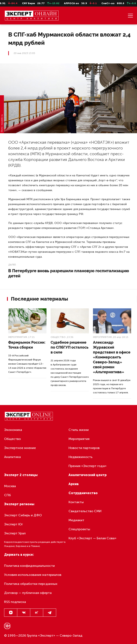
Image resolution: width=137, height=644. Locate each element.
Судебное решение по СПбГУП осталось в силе (70, 347)
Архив (74, 484)
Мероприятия (18, 337)
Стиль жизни (79, 430)
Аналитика (12, 457)
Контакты (76, 502)
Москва (10, 486)
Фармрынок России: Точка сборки (27, 345)
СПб (8, 495)
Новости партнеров (84, 448)
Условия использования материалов (33, 575)
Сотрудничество (83, 493)
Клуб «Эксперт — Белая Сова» (92, 538)
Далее (12, 265)
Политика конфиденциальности (29, 566)
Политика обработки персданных (31, 584)
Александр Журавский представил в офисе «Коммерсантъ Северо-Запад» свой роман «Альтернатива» (112, 357)
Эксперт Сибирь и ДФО (23, 515)
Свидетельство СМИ (85, 511)
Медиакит (76, 520)
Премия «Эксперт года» (88, 466)
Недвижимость (81, 457)
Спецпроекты (79, 529)
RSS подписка (15, 602)
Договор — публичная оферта (28, 593)
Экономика (13, 430)
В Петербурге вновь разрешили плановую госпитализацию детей (69, 273)
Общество (58, 337)
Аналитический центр (88, 475)
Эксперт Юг (13, 524)
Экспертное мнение (20, 448)
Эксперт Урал (15, 533)
